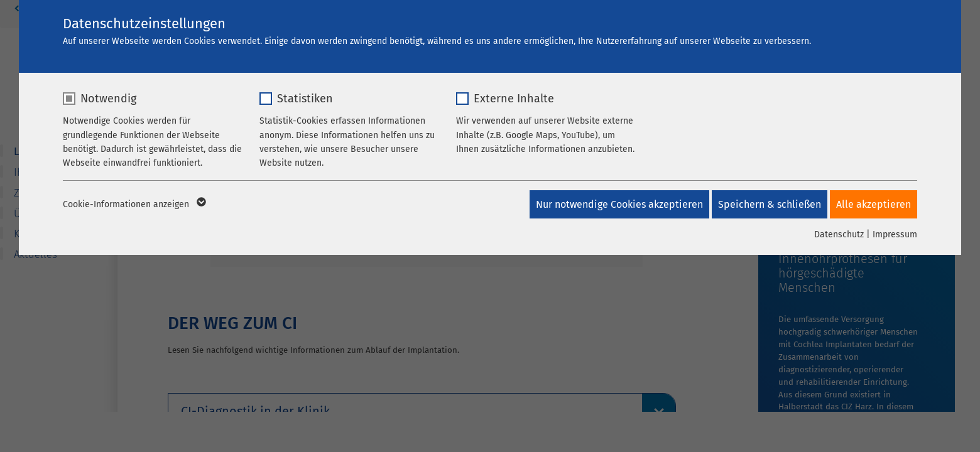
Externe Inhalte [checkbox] (514, 99)
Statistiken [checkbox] (305, 99)
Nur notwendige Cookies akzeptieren (612, 204)
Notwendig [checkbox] (108, 99)
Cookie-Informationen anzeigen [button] (133, 205)
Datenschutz (839, 234)
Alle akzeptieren (874, 204)
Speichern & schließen (766, 204)
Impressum (895, 234)
